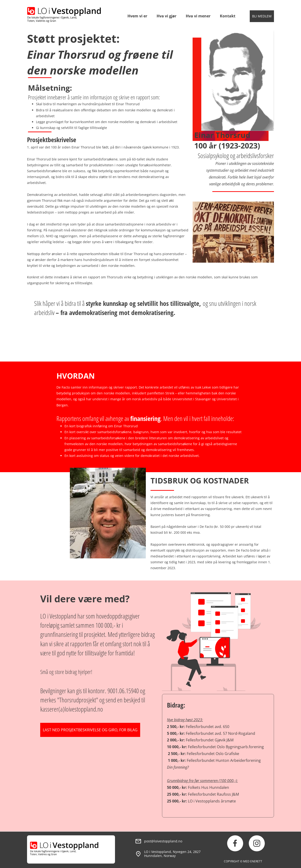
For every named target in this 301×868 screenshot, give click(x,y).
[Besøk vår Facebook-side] (235, 843)
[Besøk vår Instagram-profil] (257, 843)
